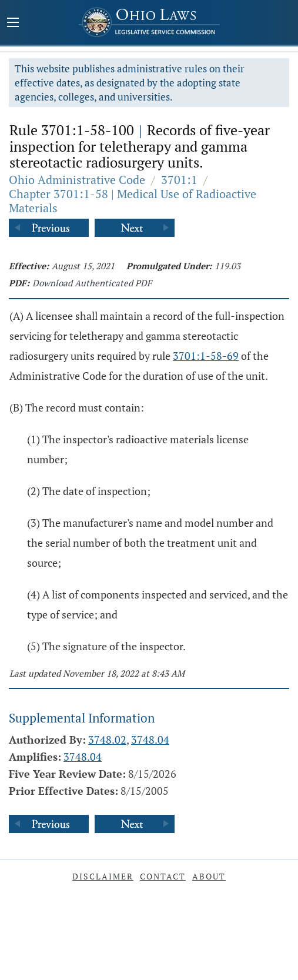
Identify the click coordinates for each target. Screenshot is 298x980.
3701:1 (179, 180)
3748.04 (150, 740)
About (209, 876)
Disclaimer (103, 876)
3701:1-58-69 (206, 356)
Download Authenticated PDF (92, 283)
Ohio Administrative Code (77, 180)
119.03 (227, 266)
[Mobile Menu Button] (13, 24)
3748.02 (107, 740)
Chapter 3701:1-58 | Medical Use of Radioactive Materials (133, 201)
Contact (163, 876)
